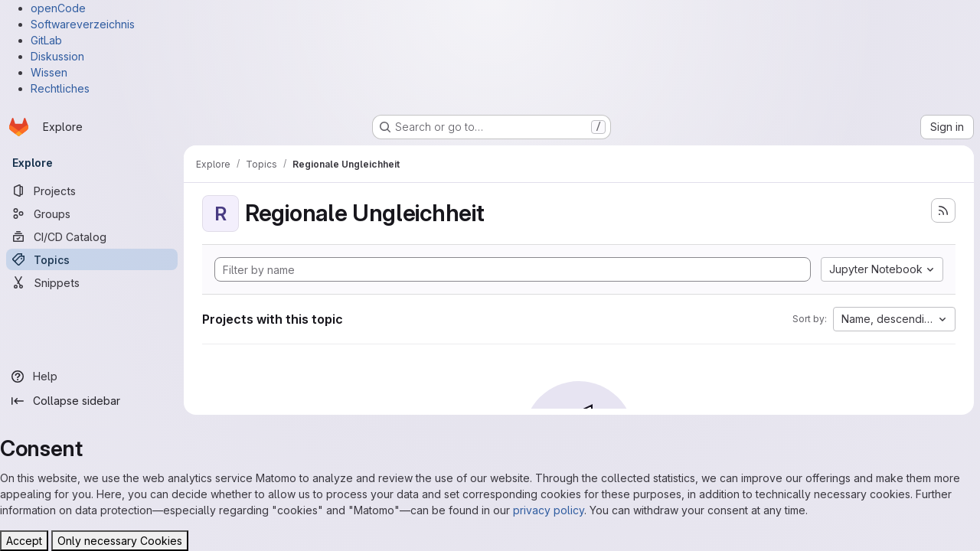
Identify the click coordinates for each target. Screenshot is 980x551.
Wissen (49, 72)
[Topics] (92, 259)
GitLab (46, 40)
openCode (58, 8)
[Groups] (92, 214)
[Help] (92, 377)
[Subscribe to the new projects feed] (943, 210)
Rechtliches (60, 88)
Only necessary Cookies (120, 541)
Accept (24, 541)
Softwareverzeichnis (83, 24)
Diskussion (57, 56)
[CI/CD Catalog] (92, 236)
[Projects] (92, 191)
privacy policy (549, 510)
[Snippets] (92, 282)
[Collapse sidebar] (92, 401)
